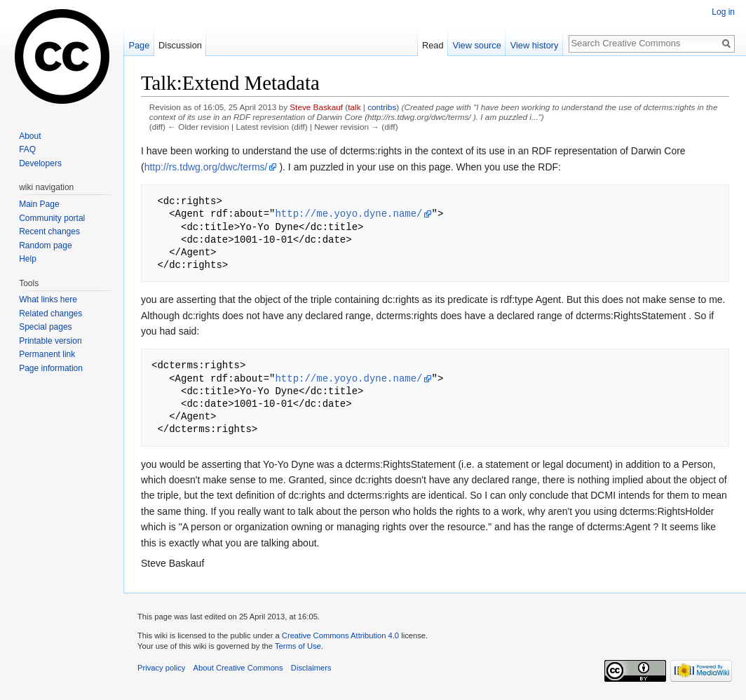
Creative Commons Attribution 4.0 (340, 635)
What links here (48, 299)
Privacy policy (161, 668)
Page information (51, 368)
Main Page (39, 204)
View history (535, 45)
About (30, 136)
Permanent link (47, 354)
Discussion (180, 45)
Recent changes (49, 231)
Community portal (52, 218)
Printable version (50, 341)
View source (476, 45)
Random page (45, 245)
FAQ (27, 149)
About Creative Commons (238, 668)
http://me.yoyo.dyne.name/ (348, 214)
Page (139, 45)
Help (28, 259)
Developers (40, 163)
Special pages (45, 327)
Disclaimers (311, 668)
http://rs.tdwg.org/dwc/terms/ (206, 167)
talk (354, 107)
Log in (723, 12)
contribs (382, 107)
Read (433, 45)
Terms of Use (298, 646)
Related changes (50, 314)
